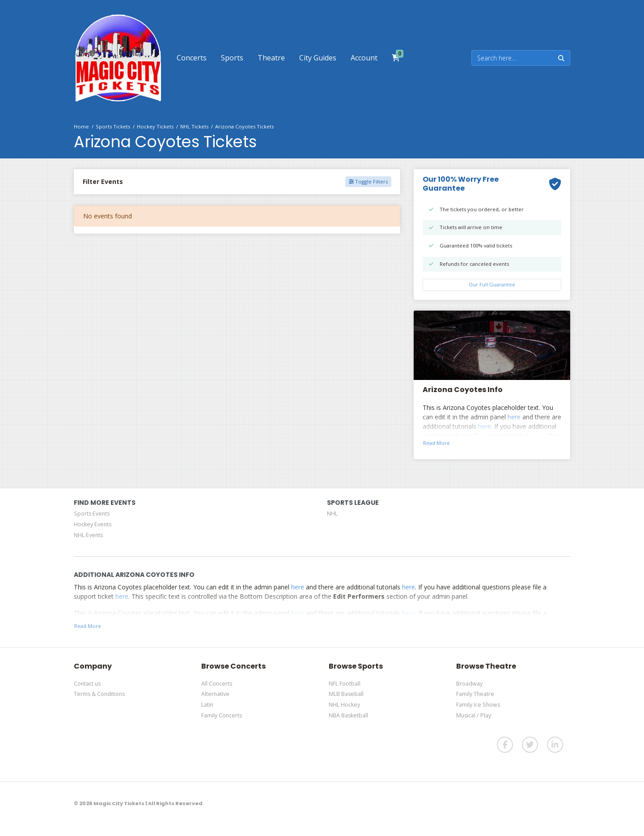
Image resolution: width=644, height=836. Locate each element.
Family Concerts (222, 715)
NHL (332, 514)
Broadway (469, 684)
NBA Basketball (348, 715)
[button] (192, 58)
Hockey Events (93, 524)
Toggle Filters (368, 181)
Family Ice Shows (478, 705)
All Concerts (217, 684)
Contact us (87, 684)
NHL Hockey (344, 705)
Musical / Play (474, 715)
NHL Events (88, 535)
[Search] (512, 58)
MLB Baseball (346, 694)
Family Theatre (475, 694)
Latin (207, 705)
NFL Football (345, 684)
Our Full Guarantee (492, 284)
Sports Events (92, 514)
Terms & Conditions (99, 694)
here (514, 417)
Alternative (215, 694)
